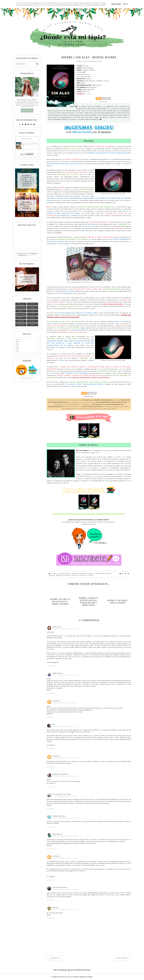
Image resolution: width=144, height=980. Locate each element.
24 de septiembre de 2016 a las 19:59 (65, 889)
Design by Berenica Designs (83, 977)
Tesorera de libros (59, 816)
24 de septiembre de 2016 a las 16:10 (65, 836)
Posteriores (122, 958)
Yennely (55, 907)
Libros (97, 574)
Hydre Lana (57, 627)
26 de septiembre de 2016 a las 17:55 (65, 909)
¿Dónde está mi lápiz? (59, 977)
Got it (126, 4)
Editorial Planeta (79, 574)
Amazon (88, 94)
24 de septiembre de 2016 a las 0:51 (65, 796)
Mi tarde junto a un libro (62, 794)
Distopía (68, 574)
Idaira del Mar (58, 834)
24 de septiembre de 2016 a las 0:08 (65, 776)
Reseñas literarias (64, 575)
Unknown (56, 701)
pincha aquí (32, 255)
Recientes (55, 958)
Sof (54, 725)
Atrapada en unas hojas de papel (100, 282)
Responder (51, 666)
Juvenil (90, 574)
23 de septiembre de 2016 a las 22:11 (65, 703)
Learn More (116, 4)
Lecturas (27, 139)
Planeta (52, 575)
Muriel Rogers (106, 574)
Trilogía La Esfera (86, 575)
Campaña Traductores (27, 377)
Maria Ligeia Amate (60, 887)
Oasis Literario (27, 379)
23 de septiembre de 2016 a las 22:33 (65, 727)
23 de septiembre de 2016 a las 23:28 (65, 758)
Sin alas (75, 575)
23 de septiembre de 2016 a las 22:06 (65, 675)
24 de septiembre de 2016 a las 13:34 (65, 818)
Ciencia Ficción (58, 574)
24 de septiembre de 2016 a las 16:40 (65, 858)
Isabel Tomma (58, 673)
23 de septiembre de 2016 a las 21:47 (65, 629)
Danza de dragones (30, 143)
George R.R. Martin (31, 145)
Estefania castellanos (60, 774)
